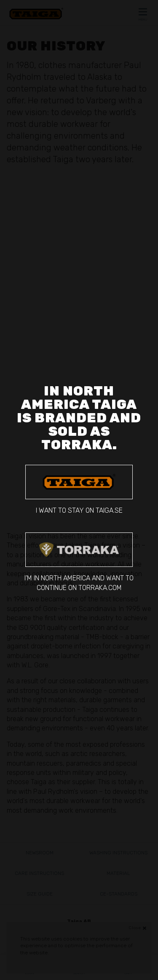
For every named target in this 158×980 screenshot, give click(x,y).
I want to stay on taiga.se (79, 490)
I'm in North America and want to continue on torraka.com (79, 562)
